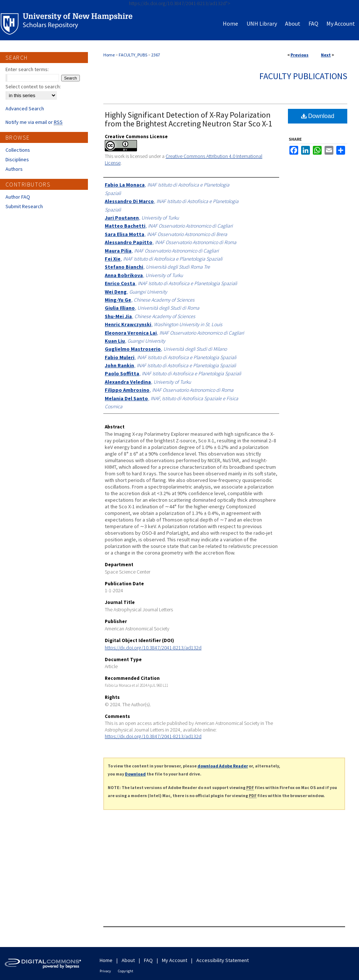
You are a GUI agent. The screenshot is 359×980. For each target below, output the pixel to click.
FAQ (148, 960)
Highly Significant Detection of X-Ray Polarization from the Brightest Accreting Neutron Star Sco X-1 (188, 119)
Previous (299, 55)
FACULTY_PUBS (133, 55)
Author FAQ (18, 197)
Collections (18, 150)
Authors (14, 169)
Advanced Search (25, 108)
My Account (175, 960)
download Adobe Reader (223, 766)
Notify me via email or (34, 122)
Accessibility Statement (223, 960)
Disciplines (17, 159)
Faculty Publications (303, 76)
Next (326, 55)
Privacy (105, 971)
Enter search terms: (27, 69)
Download (318, 116)
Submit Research (24, 206)
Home (109, 55)
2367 (156, 55)
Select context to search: (33, 86)
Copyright (126, 971)
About (128, 960)
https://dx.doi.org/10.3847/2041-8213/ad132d (153, 648)
